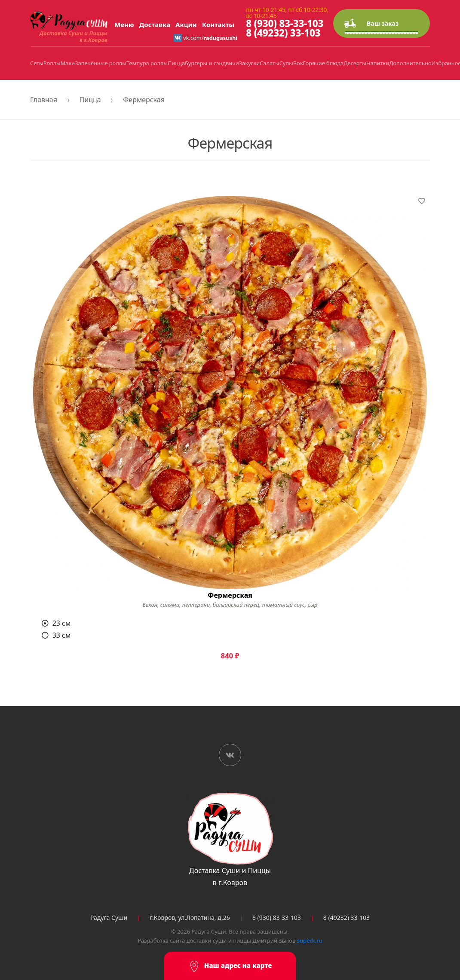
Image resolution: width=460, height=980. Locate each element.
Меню (124, 24)
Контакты (218, 24)
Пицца (176, 63)
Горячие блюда (324, 63)
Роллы (52, 63)
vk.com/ (205, 38)
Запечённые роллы (101, 63)
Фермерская (144, 100)
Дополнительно (410, 63)
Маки (68, 63)
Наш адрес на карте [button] (230, 966)
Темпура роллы (147, 63)
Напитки (378, 63)
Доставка (155, 24)
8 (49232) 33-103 (283, 33)
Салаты (269, 63)
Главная (44, 100)
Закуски (249, 63)
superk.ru (310, 940)
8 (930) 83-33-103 (285, 23)
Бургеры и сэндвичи (212, 63)
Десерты (355, 63)
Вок (298, 63)
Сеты (37, 63)
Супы (286, 63)
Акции (186, 24)
